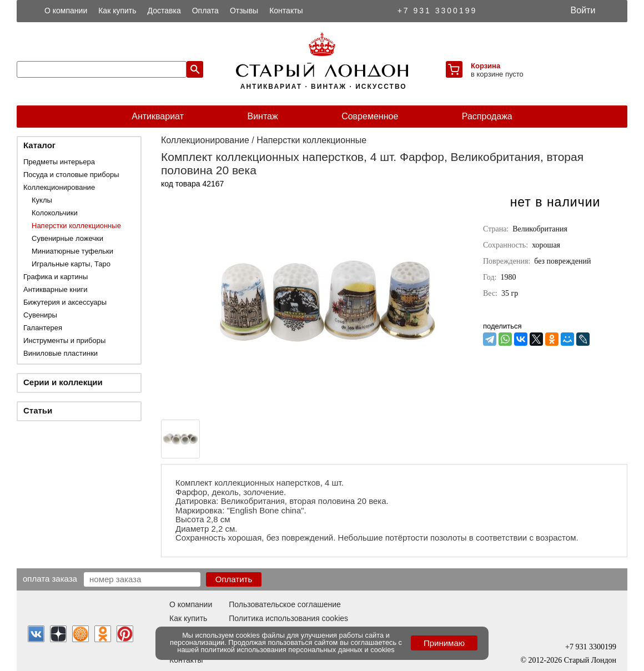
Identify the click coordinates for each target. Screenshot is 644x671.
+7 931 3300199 (437, 11)
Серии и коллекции (63, 382)
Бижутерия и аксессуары (65, 302)
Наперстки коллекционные (76, 226)
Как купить (117, 11)
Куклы (42, 200)
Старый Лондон (590, 660)
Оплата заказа (50, 578)
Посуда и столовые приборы (71, 175)
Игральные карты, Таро (71, 264)
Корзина (485, 66)
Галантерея (43, 328)
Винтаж (262, 116)
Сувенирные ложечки (67, 238)
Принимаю (444, 643)
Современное (370, 116)
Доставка (164, 11)
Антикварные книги (55, 289)
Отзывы (244, 11)
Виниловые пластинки (61, 353)
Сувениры (40, 315)
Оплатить (234, 579)
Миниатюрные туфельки (72, 251)
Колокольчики (55, 213)
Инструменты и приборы (64, 340)
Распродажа (487, 116)
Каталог (39, 145)
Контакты (286, 11)
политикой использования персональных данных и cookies (298, 650)
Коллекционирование (59, 187)
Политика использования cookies (288, 618)
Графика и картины (56, 277)
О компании (66, 11)
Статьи (38, 410)
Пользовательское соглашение (285, 604)
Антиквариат (158, 116)
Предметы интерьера (59, 162)
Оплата (205, 11)
